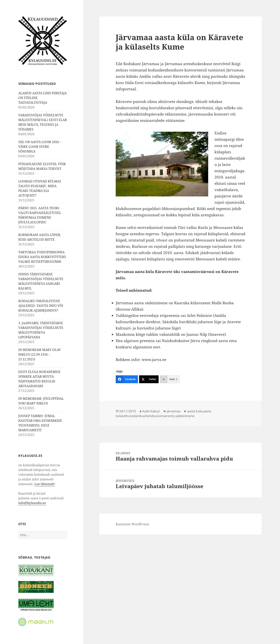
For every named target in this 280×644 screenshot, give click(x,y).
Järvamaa (174, 411)
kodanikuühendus (143, 416)
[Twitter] (149, 379)
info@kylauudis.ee (32, 503)
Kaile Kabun (151, 411)
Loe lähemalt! (45, 484)
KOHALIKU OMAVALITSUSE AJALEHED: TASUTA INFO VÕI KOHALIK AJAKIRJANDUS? (41, 306)
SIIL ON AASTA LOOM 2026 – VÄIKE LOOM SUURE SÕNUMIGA (40, 147)
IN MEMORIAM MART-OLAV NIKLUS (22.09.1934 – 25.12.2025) (40, 354)
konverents (166, 416)
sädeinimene (185, 416)
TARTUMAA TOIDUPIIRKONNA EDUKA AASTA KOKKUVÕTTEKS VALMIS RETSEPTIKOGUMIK (42, 257)
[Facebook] (127, 379)
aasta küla (195, 411)
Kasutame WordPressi (132, 524)
